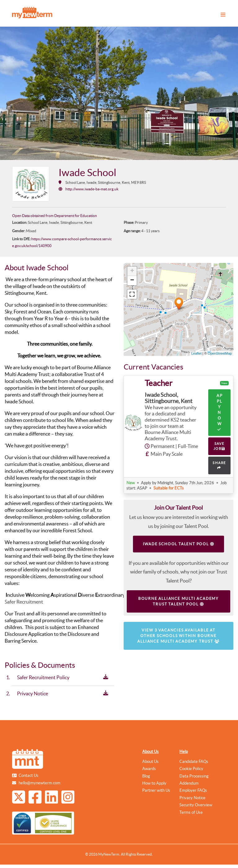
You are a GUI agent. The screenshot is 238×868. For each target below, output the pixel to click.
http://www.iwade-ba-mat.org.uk (92, 189)
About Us (150, 752)
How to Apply (154, 783)
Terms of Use (191, 812)
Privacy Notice (192, 798)
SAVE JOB (219, 446)
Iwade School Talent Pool (179, 544)
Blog (146, 776)
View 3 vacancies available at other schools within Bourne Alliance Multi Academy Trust (178, 636)
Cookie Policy (191, 769)
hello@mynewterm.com (40, 783)
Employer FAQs (193, 790)
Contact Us (29, 775)
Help (184, 752)
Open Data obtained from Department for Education (55, 216)
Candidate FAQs (194, 762)
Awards (149, 769)
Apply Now (219, 412)
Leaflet (196, 353)
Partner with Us (156, 790)
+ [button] (132, 271)
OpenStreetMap (220, 353)
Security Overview (196, 805)
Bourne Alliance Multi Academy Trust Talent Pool (178, 601)
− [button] (132, 281)
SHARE (219, 465)
